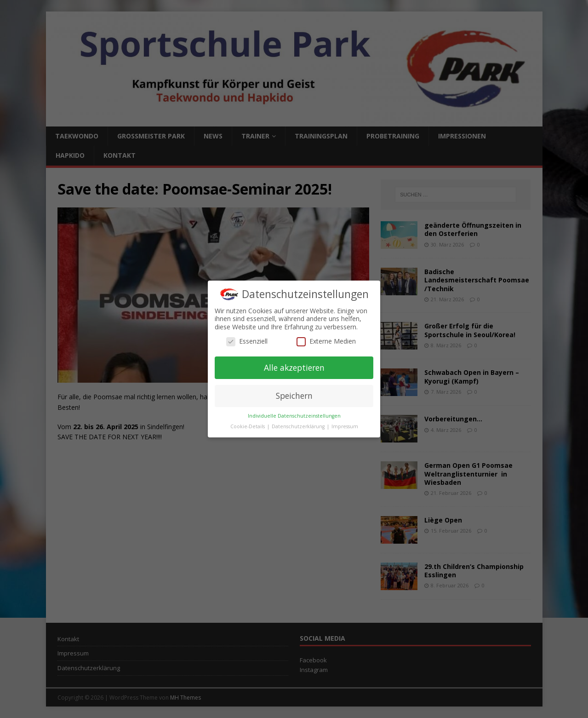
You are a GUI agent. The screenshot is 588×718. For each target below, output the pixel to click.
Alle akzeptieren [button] (294, 368)
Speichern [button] (294, 396)
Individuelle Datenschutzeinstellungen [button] (294, 416)
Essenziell (247, 341)
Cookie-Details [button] (248, 426)
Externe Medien (326, 341)
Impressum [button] (345, 426)
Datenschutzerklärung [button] (299, 426)
